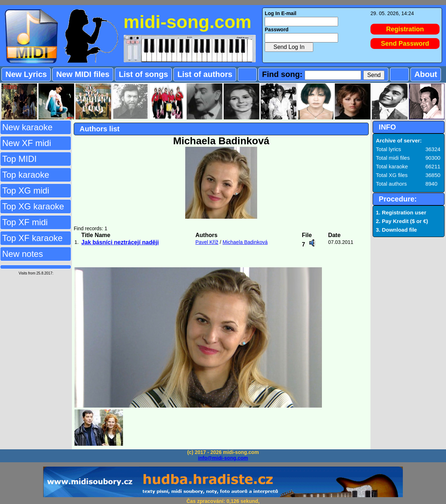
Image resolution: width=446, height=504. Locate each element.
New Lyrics (26, 74)
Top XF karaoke (32, 238)
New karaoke (27, 127)
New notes (22, 254)
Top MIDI (19, 159)
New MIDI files (83, 74)
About (426, 74)
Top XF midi (25, 222)
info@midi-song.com (223, 458)
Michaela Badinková (245, 242)
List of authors (205, 74)
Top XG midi (26, 190)
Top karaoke (26, 175)
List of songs (143, 74)
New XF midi (27, 143)
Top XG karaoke (33, 206)
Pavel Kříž (207, 242)
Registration (405, 29)
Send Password (405, 44)
